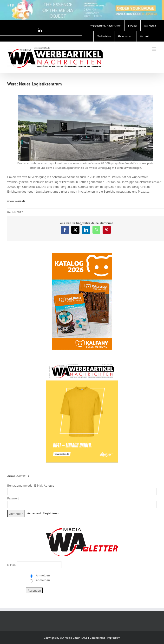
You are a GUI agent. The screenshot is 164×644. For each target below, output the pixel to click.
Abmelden (43, 580)
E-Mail (11, 565)
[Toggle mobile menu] (154, 49)
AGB (85, 638)
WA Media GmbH (70, 638)
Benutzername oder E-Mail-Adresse (31, 486)
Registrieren (51, 513)
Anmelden (43, 575)
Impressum (114, 638)
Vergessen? (34, 513)
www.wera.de (16, 201)
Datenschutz (97, 638)
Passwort (13, 498)
